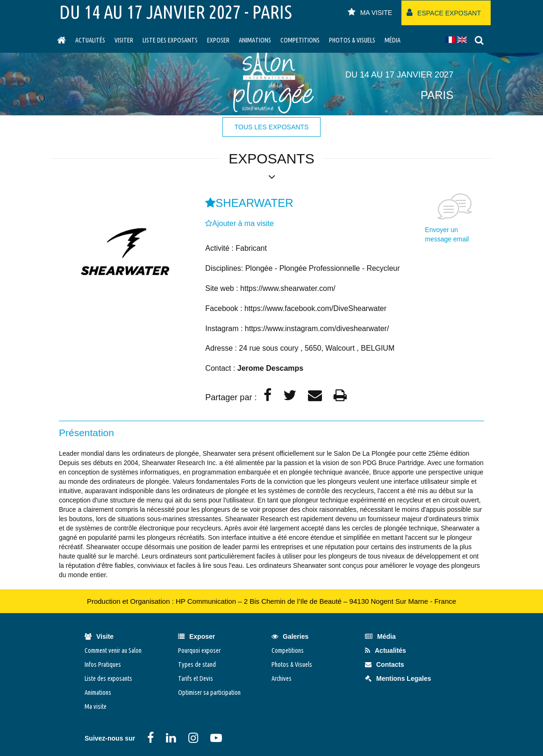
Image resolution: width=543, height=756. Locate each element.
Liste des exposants (170, 40)
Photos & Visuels (352, 40)
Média (393, 40)
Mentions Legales (398, 678)
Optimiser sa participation (209, 692)
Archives (282, 678)
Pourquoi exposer (199, 650)
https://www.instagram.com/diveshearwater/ (317, 329)
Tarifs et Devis (196, 678)
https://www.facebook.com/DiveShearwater (315, 308)
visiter (124, 40)
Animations (255, 40)
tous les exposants (271, 127)
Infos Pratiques (103, 664)
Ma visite (96, 707)
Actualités (90, 40)
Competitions (300, 40)
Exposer (218, 40)
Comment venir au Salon (113, 650)
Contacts (385, 664)
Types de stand (197, 664)
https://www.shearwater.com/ (288, 288)
